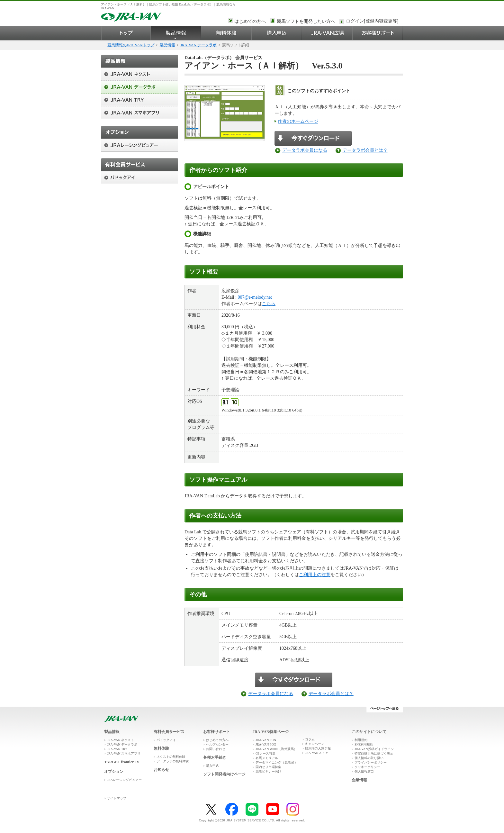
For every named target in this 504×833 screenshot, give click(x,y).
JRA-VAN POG (266, 744)
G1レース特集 (265, 753)
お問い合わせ (216, 749)
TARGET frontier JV (122, 762)
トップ (126, 33)
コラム (310, 739)
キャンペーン (315, 744)
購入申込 (277, 33)
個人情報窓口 (364, 771)
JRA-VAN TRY (117, 749)
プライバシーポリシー (371, 762)
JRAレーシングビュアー (124, 780)
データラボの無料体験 (173, 761)
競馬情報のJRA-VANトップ (131, 45)
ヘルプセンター (217, 744)
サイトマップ (117, 798)
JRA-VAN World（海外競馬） (276, 749)
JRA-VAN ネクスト (121, 740)
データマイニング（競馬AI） (277, 762)
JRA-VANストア (317, 753)
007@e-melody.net (255, 297)
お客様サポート (378, 33)
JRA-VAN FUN (266, 740)
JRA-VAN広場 (327, 33)
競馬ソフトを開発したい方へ (306, 21)
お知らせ (161, 770)
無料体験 (226, 33)
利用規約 (361, 740)
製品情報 (176, 33)
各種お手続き (215, 757)
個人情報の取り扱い (369, 758)
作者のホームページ (298, 121)
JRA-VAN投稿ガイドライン (374, 749)
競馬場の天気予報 (318, 748)
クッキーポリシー (367, 767)
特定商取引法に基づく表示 (374, 753)
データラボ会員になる (305, 150)
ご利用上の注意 (315, 575)
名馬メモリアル (267, 758)
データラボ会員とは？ (365, 150)
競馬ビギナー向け (268, 771)
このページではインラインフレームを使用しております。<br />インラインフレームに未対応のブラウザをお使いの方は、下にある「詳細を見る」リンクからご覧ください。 (373, 22)
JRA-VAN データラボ (198, 45)
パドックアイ (166, 740)
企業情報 (359, 780)
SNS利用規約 (364, 744)
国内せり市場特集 (268, 767)
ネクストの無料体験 (171, 757)
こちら (269, 304)
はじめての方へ (250, 21)
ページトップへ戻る (385, 710)
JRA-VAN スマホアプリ (124, 753)
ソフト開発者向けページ (224, 774)
